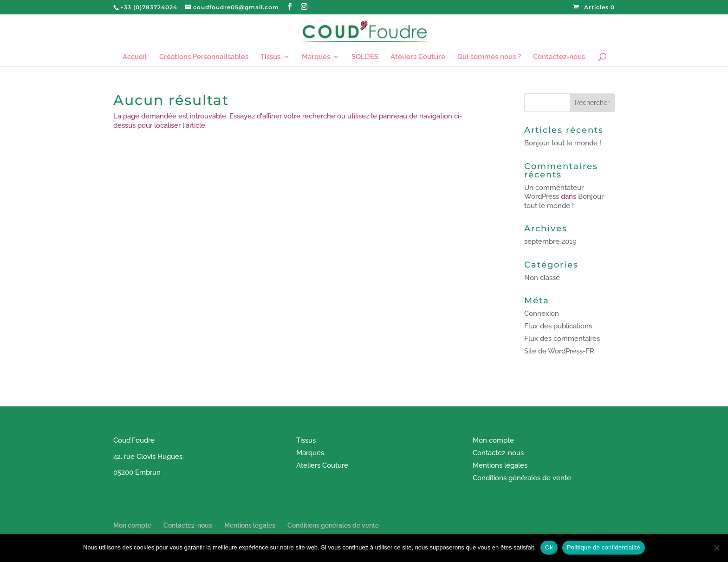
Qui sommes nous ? (489, 57)
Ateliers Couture (418, 57)
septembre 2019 (550, 242)
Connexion (542, 314)
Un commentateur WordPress (554, 192)
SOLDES (365, 57)
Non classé (542, 278)
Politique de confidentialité (604, 547)
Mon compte (493, 440)
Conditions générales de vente (522, 478)
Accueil (135, 57)
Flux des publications (558, 326)
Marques (316, 57)
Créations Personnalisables (204, 57)
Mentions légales (500, 465)
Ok (549, 547)
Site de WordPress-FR (559, 351)
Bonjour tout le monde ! (563, 143)
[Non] (716, 548)
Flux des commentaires (562, 339)
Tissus (270, 57)
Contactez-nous (559, 57)
